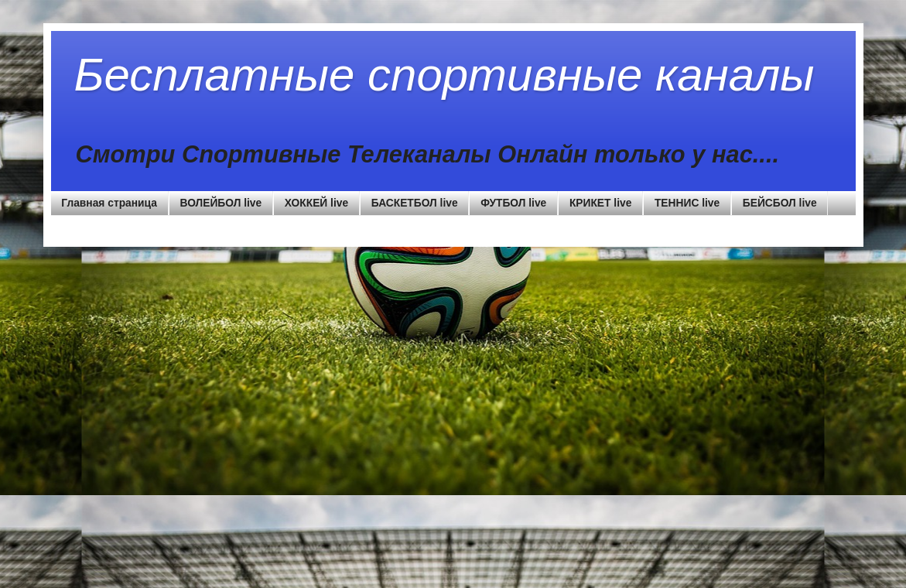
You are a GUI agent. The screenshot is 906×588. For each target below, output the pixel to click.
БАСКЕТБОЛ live (415, 203)
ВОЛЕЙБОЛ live (221, 203)
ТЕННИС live (687, 203)
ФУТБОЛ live (513, 203)
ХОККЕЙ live (316, 203)
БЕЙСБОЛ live (780, 203)
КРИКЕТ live (600, 203)
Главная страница (109, 203)
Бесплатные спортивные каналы (444, 75)
